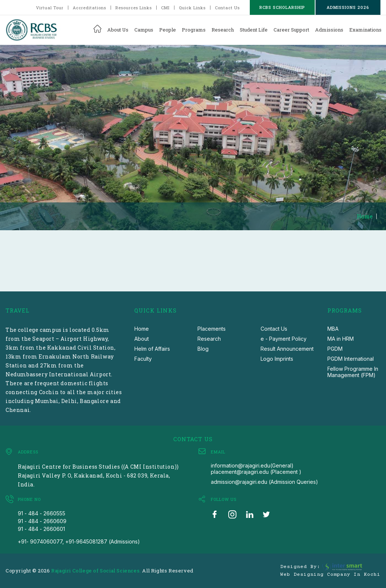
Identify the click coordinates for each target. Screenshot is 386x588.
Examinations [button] (365, 30)
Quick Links (192, 8)
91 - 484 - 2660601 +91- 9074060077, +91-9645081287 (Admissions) (79, 535)
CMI (165, 8)
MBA (333, 329)
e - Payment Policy (284, 339)
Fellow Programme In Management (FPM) (353, 372)
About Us (118, 30)
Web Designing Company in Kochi (330, 575)
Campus (144, 30)
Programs (194, 30)
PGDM (335, 349)
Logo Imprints (277, 359)
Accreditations (89, 8)
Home (365, 216)
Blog (203, 349)
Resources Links (134, 8)
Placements (212, 329)
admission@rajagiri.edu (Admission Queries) (264, 482)
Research (223, 30)
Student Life (254, 30)
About (142, 339)
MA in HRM (341, 339)
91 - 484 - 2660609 (42, 521)
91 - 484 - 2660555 (42, 513)
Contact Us (227, 8)
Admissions (329, 30)
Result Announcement (287, 349)
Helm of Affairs (152, 349)
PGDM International (351, 359)
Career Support (291, 30)
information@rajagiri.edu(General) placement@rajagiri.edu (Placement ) (256, 469)
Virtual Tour (50, 8)
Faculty (143, 359)
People (168, 30)
